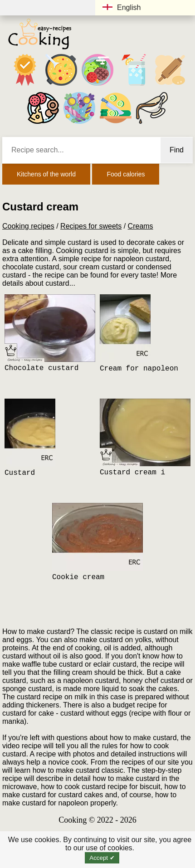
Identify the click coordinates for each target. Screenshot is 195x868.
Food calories (126, 174)
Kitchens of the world (46, 174)
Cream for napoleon (139, 369)
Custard (20, 473)
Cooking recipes (28, 226)
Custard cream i (132, 473)
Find (177, 150)
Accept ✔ (102, 858)
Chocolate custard (41, 368)
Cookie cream (78, 577)
